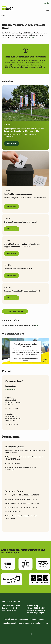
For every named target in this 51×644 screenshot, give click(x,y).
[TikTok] (27, 634)
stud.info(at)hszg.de (37, 613)
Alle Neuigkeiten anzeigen (15, 311)
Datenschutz (23, 619)
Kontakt (6, 623)
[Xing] (13, 634)
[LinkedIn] (8, 634)
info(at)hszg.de (11, 610)
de (3, 3)
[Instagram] (22, 634)
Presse (46, 623)
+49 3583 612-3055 (39, 608)
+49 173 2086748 (40, 610)
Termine (31, 37)
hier (36, 326)
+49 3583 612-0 (13, 608)
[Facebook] (4, 634)
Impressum (24, 623)
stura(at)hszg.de (10, 389)
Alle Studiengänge (10, 619)
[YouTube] (18, 634)
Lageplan (14, 623)
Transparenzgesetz (37, 619)
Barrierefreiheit (35, 623)
